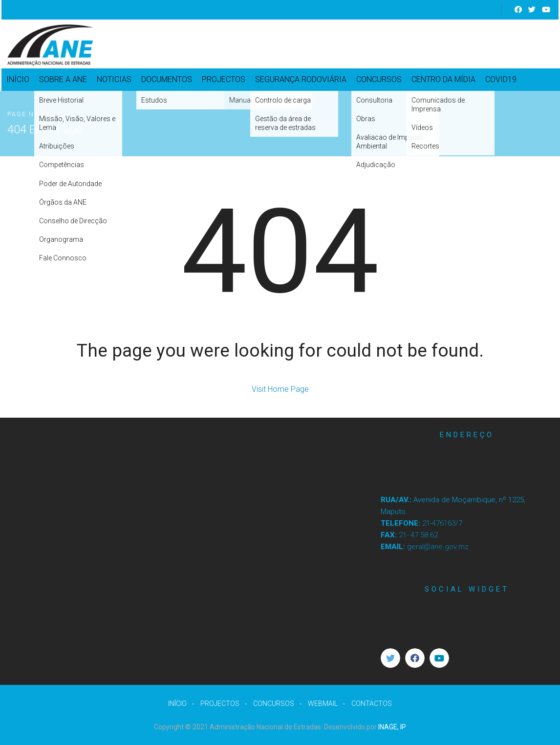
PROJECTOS (224, 79)
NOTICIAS (114, 79)
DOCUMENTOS (167, 79)
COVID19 (501, 79)
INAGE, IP (392, 727)
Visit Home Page (280, 389)
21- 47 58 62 (418, 535)
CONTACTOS (372, 703)
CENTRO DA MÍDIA (443, 79)
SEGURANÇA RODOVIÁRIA (301, 79)
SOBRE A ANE (63, 79)
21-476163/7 (442, 523)
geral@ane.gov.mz (438, 547)
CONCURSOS (379, 79)
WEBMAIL (323, 703)
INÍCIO (18, 79)
